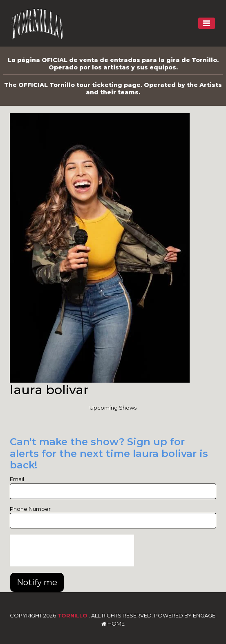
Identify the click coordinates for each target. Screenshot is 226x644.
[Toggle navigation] (207, 23)
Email (17, 479)
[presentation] (72, 550)
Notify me (37, 582)
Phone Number (30, 509)
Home (113, 624)
